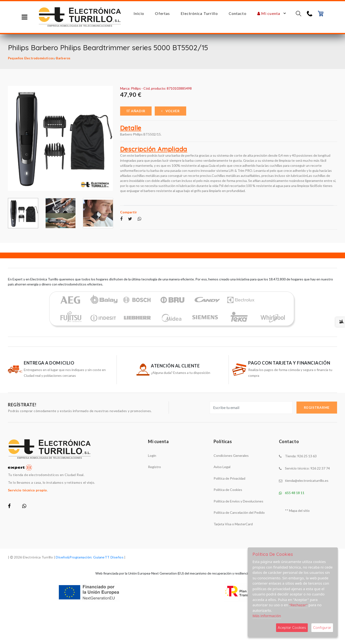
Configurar (322, 628)
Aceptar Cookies (292, 628)
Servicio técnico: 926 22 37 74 (307, 468)
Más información (267, 616)
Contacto (238, 13)
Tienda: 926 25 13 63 (301, 456)
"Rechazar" (298, 605)
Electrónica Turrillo (199, 13)
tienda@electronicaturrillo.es (307, 480)
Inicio (139, 13)
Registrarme (317, 407)
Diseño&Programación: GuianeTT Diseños (90, 557)
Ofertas (162, 13)
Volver (170, 111)
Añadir (136, 111)
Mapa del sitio (299, 511)
